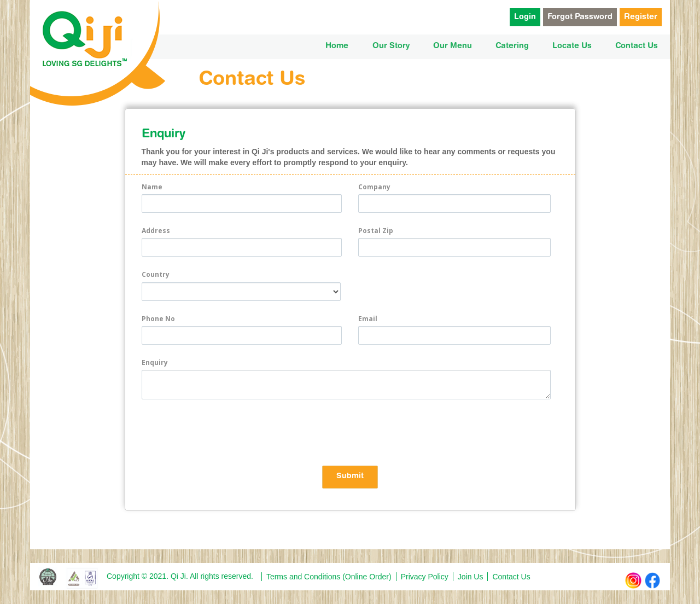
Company (374, 187)
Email (368, 319)
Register (641, 17)
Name (152, 187)
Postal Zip (376, 231)
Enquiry (155, 362)
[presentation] (225, 432)
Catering (512, 46)
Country (156, 274)
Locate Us (572, 46)
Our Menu (453, 46)
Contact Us (637, 46)
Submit (350, 477)
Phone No (158, 319)
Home (337, 46)
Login (525, 17)
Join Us (471, 577)
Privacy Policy (425, 577)
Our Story (391, 46)
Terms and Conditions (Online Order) (329, 577)
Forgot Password (580, 17)
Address (156, 231)
